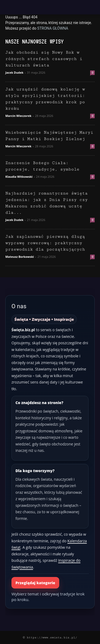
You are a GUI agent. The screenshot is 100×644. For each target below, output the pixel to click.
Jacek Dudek (14, 72)
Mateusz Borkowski (20, 257)
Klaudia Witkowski (19, 177)
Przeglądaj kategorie (35, 583)
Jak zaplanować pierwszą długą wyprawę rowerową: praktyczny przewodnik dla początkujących (45, 243)
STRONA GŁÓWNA (53, 28)
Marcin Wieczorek (18, 116)
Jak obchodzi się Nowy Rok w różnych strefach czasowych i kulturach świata (44, 59)
